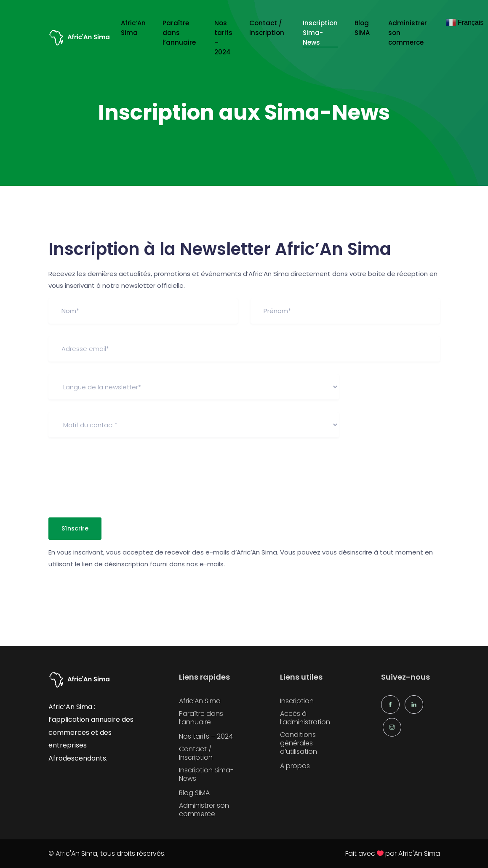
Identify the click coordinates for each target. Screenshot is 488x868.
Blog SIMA (363, 28)
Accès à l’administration (305, 718)
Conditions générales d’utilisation (299, 743)
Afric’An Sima (133, 28)
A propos (295, 766)
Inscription (297, 701)
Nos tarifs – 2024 (223, 38)
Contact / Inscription (268, 28)
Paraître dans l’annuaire (180, 33)
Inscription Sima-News (320, 33)
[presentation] (112, 473)
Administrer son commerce (408, 33)
